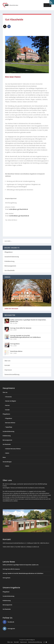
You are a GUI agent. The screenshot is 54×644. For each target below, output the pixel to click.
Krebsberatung (9, 261)
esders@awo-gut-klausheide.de (18, 209)
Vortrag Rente (15, 344)
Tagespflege (9, 427)
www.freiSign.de (30, 640)
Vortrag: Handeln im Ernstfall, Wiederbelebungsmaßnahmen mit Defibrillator (25, 336)
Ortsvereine (8, 397)
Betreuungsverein (10, 266)
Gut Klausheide (10, 270)
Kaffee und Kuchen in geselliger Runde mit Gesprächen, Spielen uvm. (28, 321)
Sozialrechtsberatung (12, 257)
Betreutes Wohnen (10, 423)
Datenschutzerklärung (12, 374)
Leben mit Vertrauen (11, 309)
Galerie (7, 453)
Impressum (8, 370)
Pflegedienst (9, 252)
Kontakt (7, 365)
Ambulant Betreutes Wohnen (13, 449)
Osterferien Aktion (16, 351)
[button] (46, 5)
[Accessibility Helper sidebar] (52, 2)
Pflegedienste (6, 414)
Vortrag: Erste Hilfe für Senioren (21, 328)
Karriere (7, 405)
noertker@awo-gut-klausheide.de (19, 216)
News (4, 457)
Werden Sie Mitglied (11, 401)
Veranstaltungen (7, 462)
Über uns (7, 361)
